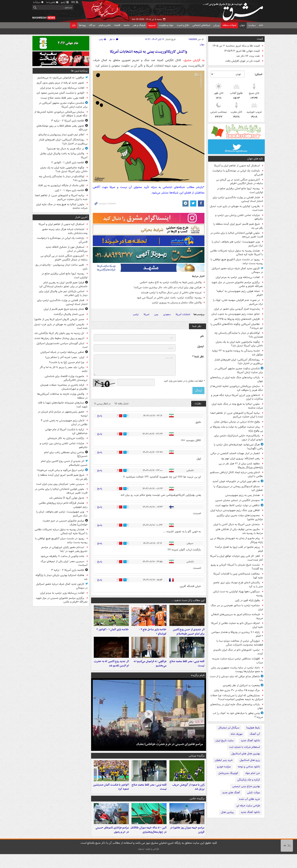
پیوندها (82, 25)
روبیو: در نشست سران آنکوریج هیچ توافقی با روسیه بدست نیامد (237, 261)
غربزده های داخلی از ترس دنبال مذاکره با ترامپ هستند (171, 293)
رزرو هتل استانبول (250, 760)
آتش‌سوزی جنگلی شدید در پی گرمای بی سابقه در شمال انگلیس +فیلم (240, 182)
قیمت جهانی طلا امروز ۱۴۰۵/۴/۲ (242, 51)
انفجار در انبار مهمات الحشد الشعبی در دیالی (235, 453)
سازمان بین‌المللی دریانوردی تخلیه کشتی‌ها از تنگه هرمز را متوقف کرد (236, 388)
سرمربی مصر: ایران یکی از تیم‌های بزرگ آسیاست (64, 563)
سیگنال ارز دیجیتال (229, 728)
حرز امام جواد (253, 773)
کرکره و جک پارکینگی (249, 780)
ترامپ (136, 314)
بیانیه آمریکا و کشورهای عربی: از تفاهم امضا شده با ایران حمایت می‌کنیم (237, 415)
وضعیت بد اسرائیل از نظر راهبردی (241, 685)
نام (202, 336)
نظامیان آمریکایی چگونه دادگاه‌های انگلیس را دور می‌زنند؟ (237, 326)
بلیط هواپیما (253, 728)
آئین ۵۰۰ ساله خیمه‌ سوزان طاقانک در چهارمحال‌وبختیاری (148, 844)
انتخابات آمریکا (183, 314)
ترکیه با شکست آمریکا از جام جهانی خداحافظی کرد (66, 431)
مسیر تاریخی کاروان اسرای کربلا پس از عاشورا (59, 319)
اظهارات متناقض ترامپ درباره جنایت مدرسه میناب (238, 661)
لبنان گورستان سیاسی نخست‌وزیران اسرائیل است (62, 345)
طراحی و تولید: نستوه (149, 863)
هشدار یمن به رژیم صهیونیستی (242, 495)
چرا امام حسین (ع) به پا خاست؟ (67, 362)
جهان (242, 25)
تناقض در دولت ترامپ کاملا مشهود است (237, 505)
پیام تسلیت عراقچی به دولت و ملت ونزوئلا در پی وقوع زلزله (236, 429)
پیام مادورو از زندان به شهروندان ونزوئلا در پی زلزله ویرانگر (237, 540)
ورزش (216, 25)
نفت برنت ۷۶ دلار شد (248, 56)
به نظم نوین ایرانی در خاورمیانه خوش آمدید (236, 481)
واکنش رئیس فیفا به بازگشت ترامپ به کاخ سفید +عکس (171, 282)
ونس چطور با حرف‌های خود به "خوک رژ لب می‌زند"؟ (238, 715)
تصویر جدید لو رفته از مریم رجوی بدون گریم (60, 83)
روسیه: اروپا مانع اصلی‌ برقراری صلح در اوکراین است (240, 190)
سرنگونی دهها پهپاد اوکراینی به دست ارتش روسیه (238, 593)
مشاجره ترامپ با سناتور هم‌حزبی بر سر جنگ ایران (237, 607)
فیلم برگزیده (198, 682)
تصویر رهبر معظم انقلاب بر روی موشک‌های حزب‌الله (62, 128)
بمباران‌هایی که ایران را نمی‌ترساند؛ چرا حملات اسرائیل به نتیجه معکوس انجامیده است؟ (237, 697)
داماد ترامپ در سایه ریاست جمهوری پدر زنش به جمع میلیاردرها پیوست (237, 670)
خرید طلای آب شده (250, 799)
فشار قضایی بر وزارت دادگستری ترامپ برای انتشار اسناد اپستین (238, 199)
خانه (261, 25)
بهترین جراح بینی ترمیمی (246, 786)
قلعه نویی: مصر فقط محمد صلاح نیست (187, 670)
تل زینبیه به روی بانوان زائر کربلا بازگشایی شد (59, 333)
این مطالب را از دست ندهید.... (188, 600)
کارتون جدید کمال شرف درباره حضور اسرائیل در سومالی (237, 270)
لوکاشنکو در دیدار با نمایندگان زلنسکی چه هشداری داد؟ (239, 335)
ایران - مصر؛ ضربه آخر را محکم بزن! (65, 357)
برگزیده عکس (197, 809)
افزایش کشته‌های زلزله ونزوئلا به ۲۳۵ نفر (237, 319)
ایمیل (200, 346)
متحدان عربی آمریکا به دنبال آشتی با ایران (237, 524)
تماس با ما (52, 2)
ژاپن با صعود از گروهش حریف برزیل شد (188, 797)
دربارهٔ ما (39, 2)
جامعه (127, 25)
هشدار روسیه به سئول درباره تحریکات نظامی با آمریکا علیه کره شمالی (237, 253)
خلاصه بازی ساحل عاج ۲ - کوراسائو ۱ (153, 635)
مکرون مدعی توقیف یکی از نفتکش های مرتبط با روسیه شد (239, 531)
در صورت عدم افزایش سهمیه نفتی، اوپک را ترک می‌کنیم (238, 302)
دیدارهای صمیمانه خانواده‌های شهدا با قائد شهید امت (63, 405)
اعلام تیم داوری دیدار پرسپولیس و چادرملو (61, 135)
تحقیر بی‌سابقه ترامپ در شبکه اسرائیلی (62, 352)
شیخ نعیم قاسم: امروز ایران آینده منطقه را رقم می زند (238, 226)
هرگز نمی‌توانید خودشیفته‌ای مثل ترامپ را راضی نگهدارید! (238, 447)
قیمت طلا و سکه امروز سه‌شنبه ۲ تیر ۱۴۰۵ (236, 46)
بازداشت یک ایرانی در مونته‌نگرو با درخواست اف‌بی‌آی (238, 173)
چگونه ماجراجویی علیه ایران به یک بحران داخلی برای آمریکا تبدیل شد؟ (239, 344)
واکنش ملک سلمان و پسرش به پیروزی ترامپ (177, 303)
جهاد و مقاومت (166, 25)
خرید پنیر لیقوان (224, 760)
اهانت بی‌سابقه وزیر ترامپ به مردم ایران (238, 277)
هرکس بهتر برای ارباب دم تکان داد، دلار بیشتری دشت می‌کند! (168, 287)
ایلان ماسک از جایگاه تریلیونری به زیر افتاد (61, 185)
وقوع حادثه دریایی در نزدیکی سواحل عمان (237, 422)
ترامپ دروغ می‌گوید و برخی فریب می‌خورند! (61, 470)
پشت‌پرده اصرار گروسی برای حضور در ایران (237, 309)
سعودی (167, 314)
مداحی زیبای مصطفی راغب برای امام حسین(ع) (66, 454)
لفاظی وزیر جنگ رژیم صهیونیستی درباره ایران (235, 510)
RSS (75, 2)
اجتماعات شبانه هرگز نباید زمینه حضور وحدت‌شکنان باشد (65, 231)
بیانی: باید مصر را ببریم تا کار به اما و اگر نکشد (64, 369)
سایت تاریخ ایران (225, 741)
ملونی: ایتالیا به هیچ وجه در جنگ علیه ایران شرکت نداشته (237, 406)
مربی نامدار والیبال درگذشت (69, 314)
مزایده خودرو (224, 767)
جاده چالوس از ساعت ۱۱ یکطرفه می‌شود (62, 556)
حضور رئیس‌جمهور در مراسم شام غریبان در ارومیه (63, 414)
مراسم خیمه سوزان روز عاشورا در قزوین (187, 844)
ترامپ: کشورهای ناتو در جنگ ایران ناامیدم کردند (238, 652)
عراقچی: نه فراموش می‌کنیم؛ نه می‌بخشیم (150, 670)
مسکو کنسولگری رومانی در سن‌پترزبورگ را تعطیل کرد (238, 488)
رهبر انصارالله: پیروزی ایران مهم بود (240, 458)
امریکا (146, 314)
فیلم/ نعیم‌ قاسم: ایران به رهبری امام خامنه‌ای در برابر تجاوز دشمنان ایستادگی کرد (63, 285)
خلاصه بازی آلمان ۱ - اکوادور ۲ (113, 633)
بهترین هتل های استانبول (246, 754)
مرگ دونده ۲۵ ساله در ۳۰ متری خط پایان (237, 690)
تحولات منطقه (230, 25)
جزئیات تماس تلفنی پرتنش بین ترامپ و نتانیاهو (239, 217)
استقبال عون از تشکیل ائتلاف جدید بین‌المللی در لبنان (67, 249)
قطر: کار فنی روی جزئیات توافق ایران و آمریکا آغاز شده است (236, 558)
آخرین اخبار (81, 217)
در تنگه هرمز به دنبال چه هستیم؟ (65, 149)
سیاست (252, 25)
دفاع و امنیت (183, 25)
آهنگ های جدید (231, 793)
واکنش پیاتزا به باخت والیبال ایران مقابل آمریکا (64, 156)
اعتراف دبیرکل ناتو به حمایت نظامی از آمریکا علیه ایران (237, 625)
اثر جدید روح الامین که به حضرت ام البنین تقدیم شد (111, 670)
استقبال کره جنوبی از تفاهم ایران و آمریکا (237, 166)
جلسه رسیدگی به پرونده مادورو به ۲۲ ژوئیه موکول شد (237, 353)
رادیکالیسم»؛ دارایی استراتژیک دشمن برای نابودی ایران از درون (239, 438)
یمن (156, 314)
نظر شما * (198, 357)
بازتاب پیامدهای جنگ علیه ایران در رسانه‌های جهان (237, 379)
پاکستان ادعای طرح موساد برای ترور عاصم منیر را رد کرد (238, 585)
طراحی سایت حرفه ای (248, 806)
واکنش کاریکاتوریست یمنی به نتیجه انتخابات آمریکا (148, 52)
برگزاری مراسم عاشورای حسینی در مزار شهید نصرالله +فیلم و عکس (237, 284)
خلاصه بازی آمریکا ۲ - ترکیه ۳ (68, 121)
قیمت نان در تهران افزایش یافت (242, 61)
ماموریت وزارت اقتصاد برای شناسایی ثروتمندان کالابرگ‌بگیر (66, 378)
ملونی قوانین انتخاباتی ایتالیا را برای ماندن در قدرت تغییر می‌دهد (237, 235)
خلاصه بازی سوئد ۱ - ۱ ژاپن (70, 190)
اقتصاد (117, 25)
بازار (74, 25)
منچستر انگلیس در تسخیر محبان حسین (237, 500)
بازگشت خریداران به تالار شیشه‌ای (66, 438)
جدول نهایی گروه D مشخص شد (67, 498)
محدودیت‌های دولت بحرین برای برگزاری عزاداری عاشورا (240, 517)
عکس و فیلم (105, 25)
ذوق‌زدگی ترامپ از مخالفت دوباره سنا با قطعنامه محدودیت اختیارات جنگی (240, 643)
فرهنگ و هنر (139, 25)
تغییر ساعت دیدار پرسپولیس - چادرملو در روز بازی (61, 267)
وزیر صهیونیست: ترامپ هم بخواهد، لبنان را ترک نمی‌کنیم (237, 244)
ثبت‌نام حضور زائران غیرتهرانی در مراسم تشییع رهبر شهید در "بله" (64, 549)
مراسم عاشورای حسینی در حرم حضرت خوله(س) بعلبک (169, 751)
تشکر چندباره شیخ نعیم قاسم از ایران (64, 309)
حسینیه (152, 25)
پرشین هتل (227, 812)
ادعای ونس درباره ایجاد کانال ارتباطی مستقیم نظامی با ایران (236, 474)
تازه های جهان (255, 159)
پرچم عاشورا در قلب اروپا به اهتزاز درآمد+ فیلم (239, 549)
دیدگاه (92, 25)
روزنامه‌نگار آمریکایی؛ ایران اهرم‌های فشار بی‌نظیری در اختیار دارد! (239, 362)
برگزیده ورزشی (197, 762)
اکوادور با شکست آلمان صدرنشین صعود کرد (111, 797)
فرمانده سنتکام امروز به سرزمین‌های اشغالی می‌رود (237, 616)
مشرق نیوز (234, 10)
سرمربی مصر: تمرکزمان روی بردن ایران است (60, 484)
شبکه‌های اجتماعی (201, 25)
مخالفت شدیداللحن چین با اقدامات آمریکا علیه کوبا (238, 576)
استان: (258, 74)
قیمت (260, 39)
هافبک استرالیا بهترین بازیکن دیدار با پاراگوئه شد (61, 577)
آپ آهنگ (255, 734)
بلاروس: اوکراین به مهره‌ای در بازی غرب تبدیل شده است (236, 208)
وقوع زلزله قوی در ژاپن (247, 600)
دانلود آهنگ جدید (250, 741)
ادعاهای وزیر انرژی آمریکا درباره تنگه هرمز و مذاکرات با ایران (237, 397)
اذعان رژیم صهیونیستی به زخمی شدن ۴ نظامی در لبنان (64, 422)
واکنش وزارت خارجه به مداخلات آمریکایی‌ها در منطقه (62, 396)
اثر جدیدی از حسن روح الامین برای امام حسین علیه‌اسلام (189, 635)
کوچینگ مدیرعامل (228, 773)
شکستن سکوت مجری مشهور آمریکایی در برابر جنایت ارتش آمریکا (239, 370)
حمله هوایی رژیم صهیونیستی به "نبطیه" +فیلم (240, 293)
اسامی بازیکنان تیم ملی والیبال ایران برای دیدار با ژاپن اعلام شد (63, 293)
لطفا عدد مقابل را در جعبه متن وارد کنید (184, 381)
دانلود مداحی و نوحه (249, 767)
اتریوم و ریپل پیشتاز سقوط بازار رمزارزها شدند (59, 338)
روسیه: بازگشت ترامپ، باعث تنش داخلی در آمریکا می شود (169, 298)
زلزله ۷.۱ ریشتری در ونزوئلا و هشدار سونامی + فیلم (237, 634)
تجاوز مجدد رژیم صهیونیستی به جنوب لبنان (236, 314)
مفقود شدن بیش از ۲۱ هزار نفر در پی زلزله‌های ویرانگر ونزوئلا (241, 466)
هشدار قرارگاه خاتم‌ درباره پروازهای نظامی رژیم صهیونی (63, 505)
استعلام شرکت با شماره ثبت (245, 747)
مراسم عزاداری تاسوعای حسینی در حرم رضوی (112, 844)
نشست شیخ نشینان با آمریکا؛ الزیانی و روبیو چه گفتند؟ (237, 567)
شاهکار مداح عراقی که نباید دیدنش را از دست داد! (236, 678)
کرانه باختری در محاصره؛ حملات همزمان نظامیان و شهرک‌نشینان (64, 387)
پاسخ (100, 416)
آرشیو (65, 2)
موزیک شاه (237, 734)
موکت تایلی (253, 793)
